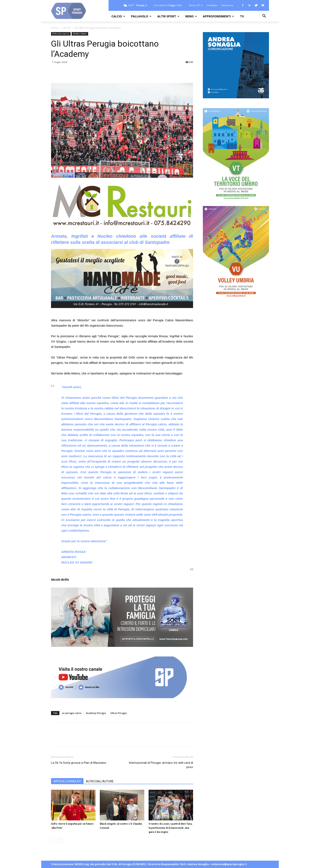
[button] (264, 16)
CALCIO (118, 16)
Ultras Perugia (119, 713)
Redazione (227, 5)
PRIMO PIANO (80, 34)
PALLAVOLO (141, 16)
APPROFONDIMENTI (218, 16)
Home (55, 28)
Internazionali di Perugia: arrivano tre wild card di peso (161, 765)
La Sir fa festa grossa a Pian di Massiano (79, 763)
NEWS (191, 16)
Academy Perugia (96, 713)
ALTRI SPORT (168, 16)
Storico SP (196, 5)
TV (242, 16)
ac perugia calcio (72, 713)
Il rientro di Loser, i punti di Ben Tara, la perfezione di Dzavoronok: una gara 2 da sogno (170, 828)
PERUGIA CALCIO (61, 34)
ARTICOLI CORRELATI (67, 781)
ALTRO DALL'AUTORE (100, 781)
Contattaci (212, 5)
